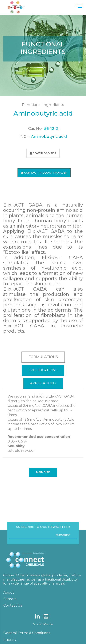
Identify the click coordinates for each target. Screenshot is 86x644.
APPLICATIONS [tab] (43, 383)
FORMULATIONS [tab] (43, 357)
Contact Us (13, 638)
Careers (10, 632)
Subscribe (59, 571)
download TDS (43, 153)
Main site (43, 472)
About (9, 625)
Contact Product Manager (44, 173)
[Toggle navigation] (80, 6)
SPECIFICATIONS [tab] (43, 370)
